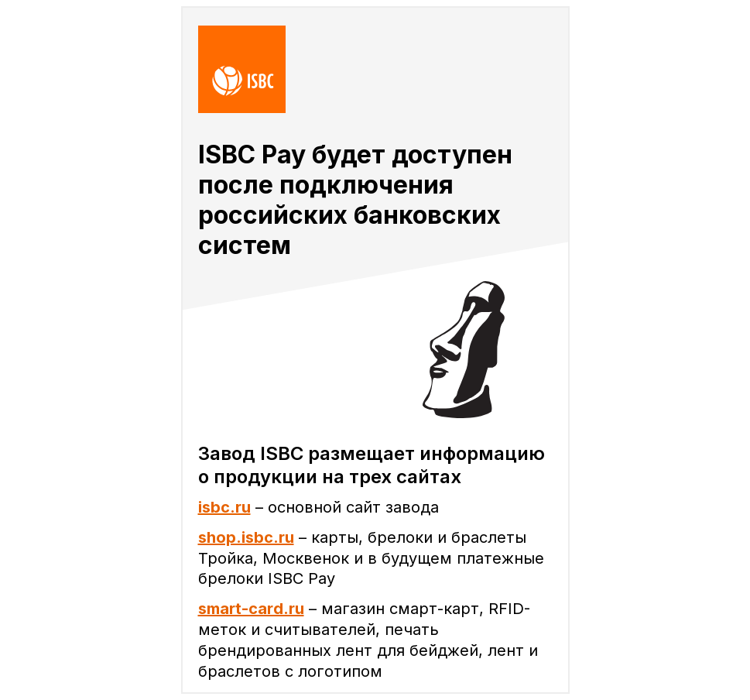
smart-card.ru (251, 609)
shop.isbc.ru (246, 537)
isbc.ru (224, 507)
